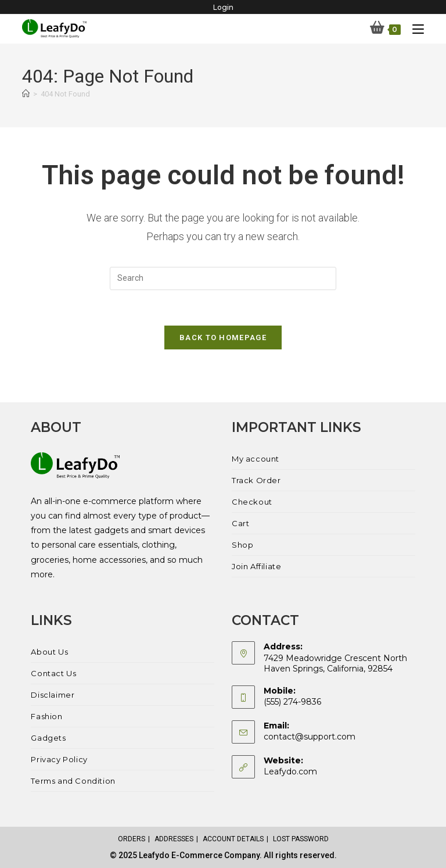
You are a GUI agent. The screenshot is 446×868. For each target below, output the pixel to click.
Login (223, 7)
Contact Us (53, 673)
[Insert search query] (223, 278)
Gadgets (48, 738)
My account (256, 459)
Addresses (174, 839)
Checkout (252, 502)
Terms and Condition (73, 781)
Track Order (256, 480)
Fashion (46, 716)
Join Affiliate (256, 566)
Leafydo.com (290, 771)
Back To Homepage (223, 337)
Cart (240, 523)
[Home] (26, 94)
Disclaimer (53, 695)
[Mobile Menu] (414, 29)
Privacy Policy (59, 759)
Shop (242, 545)
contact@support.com (310, 737)
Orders (132, 839)
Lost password (301, 839)
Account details (233, 839)
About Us (49, 652)
